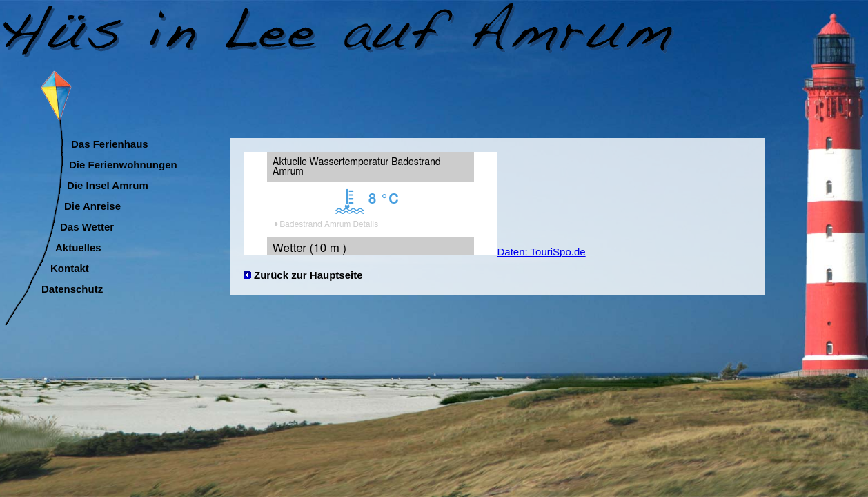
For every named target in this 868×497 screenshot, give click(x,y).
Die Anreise (92, 204)
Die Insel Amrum (108, 184)
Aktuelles (78, 246)
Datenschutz (72, 287)
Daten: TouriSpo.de (542, 252)
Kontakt (70, 266)
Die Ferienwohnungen (123, 163)
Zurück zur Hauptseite (308, 275)
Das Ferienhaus (110, 142)
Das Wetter (87, 225)
